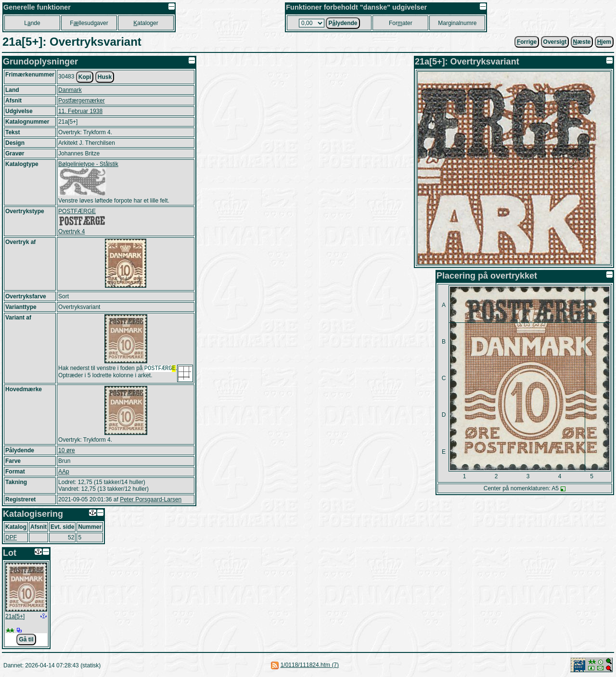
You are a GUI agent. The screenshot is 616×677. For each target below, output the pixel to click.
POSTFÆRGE (77, 211)
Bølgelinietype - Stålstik (88, 164)
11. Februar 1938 (80, 111)
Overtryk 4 (71, 231)
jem (604, 42)
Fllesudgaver (89, 23)
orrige (527, 42)
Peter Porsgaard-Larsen (151, 499)
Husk (105, 77)
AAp (64, 472)
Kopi (85, 77)
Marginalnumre (457, 23)
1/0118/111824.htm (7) (310, 665)
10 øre (67, 450)
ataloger (146, 23)
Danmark (70, 90)
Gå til (26, 639)
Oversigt (555, 42)
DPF (11, 537)
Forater (401, 23)
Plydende (343, 23)
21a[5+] (15, 616)
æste (582, 42)
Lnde (32, 23)
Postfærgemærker (82, 101)
